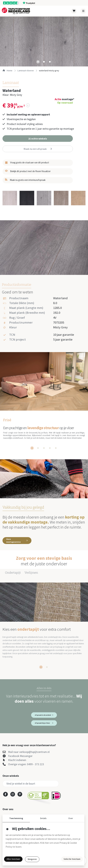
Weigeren (32, 859)
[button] (38, 139)
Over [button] (71, 818)
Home (7, 71)
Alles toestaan (13, 859)
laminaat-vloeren (26, 71)
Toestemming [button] (16, 818)
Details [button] (43, 818)
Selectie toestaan (72, 859)
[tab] (38, 62)
